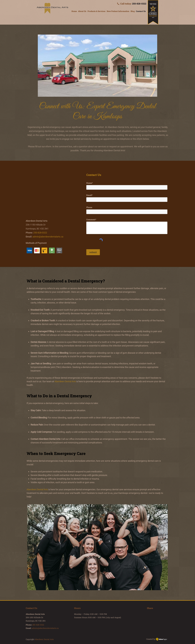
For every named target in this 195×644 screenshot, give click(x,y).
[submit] (93, 252)
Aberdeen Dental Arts (37, 489)
